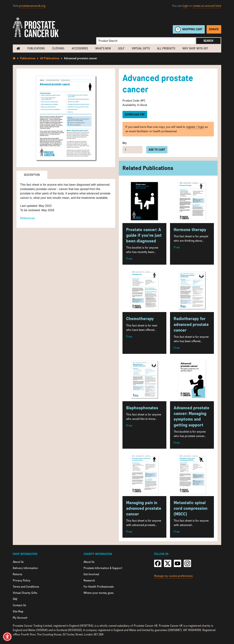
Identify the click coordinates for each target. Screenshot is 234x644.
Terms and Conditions (26, 587)
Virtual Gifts (141, 48)
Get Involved (91, 574)
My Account (20, 618)
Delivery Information (25, 568)
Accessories (80, 48)
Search (208, 41)
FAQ (15, 599)
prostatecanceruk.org (32, 6)
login (185, 6)
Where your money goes (99, 593)
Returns (17, 574)
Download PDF (135, 114)
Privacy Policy (22, 580)
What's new (103, 48)
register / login (195, 127)
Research (89, 580)
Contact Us (19, 605)
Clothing (58, 48)
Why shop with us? (195, 48)
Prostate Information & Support (103, 568)
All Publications (50, 58)
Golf (121, 48)
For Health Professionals (99, 587)
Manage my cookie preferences (173, 576)
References (28, 218)
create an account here (207, 6)
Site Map (18, 611)
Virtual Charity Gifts (25, 593)
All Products (166, 48)
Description (32, 175)
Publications (36, 48)
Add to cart (157, 150)
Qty (125, 143)
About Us (18, 562)
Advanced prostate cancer (81, 58)
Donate (214, 29)
